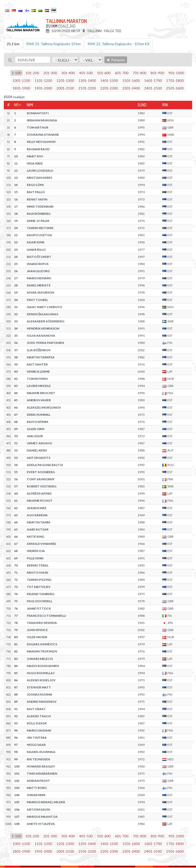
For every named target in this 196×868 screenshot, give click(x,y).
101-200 (32, 73)
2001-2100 (65, 88)
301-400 (68, 73)
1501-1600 (131, 80)
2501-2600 (175, 88)
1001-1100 (21, 80)
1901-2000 (43, 88)
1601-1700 (153, 80)
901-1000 (176, 73)
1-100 (16, 73)
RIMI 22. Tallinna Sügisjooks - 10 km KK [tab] (119, 44)
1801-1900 (21, 88)
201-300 (50, 73)
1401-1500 (109, 80)
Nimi (30, 105)
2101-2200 (87, 88)
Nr (16, 105)
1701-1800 (175, 80)
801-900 (157, 73)
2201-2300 (109, 88)
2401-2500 (153, 88)
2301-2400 (131, 88)
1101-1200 (43, 80)
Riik (165, 105)
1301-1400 (87, 80)
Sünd (142, 105)
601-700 (122, 73)
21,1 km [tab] (13, 44)
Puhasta (116, 60)
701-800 (139, 73)
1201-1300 (65, 80)
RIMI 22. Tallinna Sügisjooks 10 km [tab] (53, 44)
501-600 (104, 73)
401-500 (86, 73)
